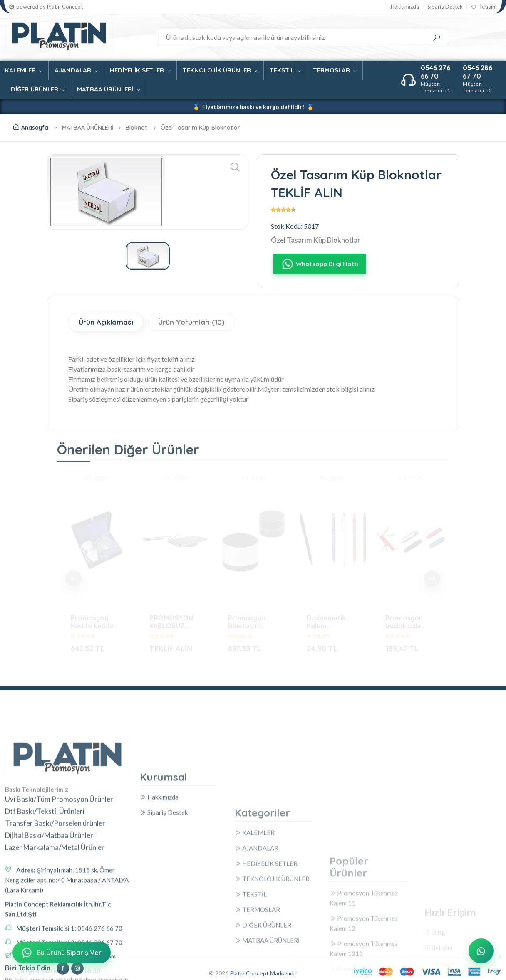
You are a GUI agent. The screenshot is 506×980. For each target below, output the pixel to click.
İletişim (484, 7)
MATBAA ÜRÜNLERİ (109, 89)
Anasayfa (31, 128)
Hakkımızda (405, 7)
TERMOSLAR (335, 70)
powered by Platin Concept (46, 7)
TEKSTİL (285, 70)
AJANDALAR (76, 70)
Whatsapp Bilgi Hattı (319, 264)
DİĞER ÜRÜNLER (38, 89)
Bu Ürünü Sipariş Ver (61, 953)
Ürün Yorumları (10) (191, 322)
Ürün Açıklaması (106, 322)
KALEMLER (24, 70)
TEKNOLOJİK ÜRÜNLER (220, 70)
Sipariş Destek (445, 7)
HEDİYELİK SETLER (140, 70)
